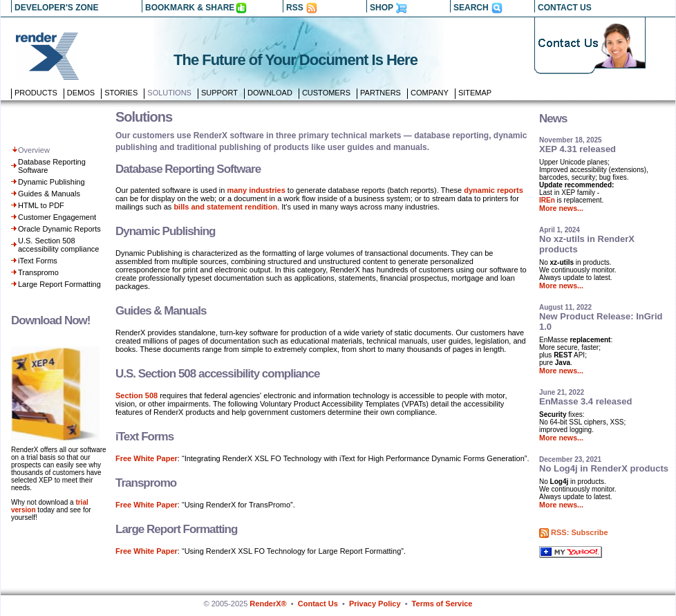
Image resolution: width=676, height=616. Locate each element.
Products (36, 93)
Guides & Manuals (49, 194)
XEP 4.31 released (578, 149)
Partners (381, 93)
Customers (326, 93)
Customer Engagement (57, 217)
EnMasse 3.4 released (585, 401)
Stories (121, 93)
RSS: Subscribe (580, 532)
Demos (81, 93)
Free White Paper (147, 458)
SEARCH (471, 8)
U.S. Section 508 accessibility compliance (58, 245)
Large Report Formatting (59, 284)
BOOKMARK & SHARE (190, 8)
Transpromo (38, 272)
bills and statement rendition (225, 207)
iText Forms (38, 261)
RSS (295, 8)
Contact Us (318, 604)
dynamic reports (494, 190)
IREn (547, 200)
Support (219, 93)
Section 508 (137, 395)
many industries (256, 190)
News (553, 119)
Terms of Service (442, 604)
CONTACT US (565, 8)
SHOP (382, 8)
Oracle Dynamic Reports (59, 229)
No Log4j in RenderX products (604, 468)
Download (270, 93)
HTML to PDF (41, 205)
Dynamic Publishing (51, 182)
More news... (561, 208)
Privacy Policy (375, 604)
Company (430, 93)
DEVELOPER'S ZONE (57, 8)
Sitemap (475, 93)
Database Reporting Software (188, 169)
